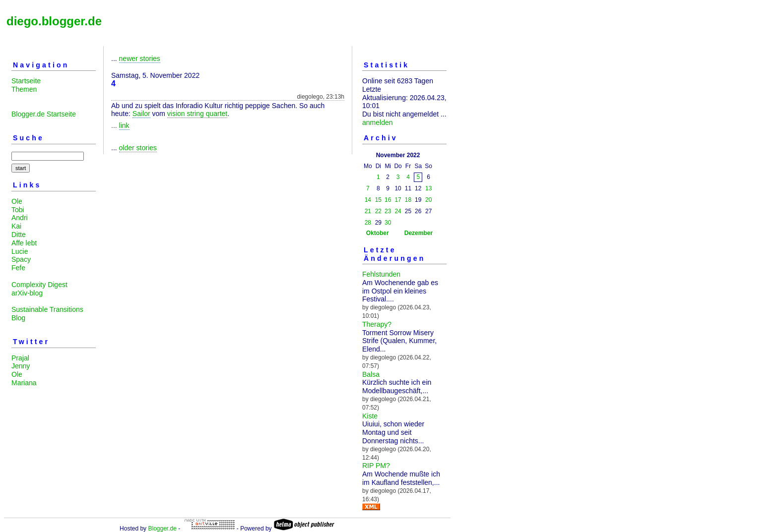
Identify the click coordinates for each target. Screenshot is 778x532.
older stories (138, 148)
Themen (24, 89)
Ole (17, 201)
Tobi (18, 210)
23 (388, 211)
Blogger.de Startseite (44, 114)
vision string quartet (197, 114)
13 (428, 188)
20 (428, 200)
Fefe (18, 268)
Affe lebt (24, 243)
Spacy (21, 259)
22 (378, 211)
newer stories (140, 59)
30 (388, 223)
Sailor (141, 114)
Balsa (371, 374)
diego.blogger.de (54, 21)
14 (368, 200)
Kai (16, 226)
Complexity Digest (39, 285)
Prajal (20, 358)
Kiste (370, 416)
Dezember (419, 233)
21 (368, 211)
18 (408, 200)
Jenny (21, 366)
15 (378, 200)
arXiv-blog (27, 293)
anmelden (378, 122)
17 (398, 200)
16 (388, 200)
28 (368, 223)
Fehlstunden (381, 274)
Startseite (26, 81)
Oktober (378, 233)
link (124, 125)
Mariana (24, 383)
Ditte (19, 235)
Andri (20, 218)
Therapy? (377, 324)
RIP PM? (376, 466)
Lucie (20, 251)
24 (398, 211)
